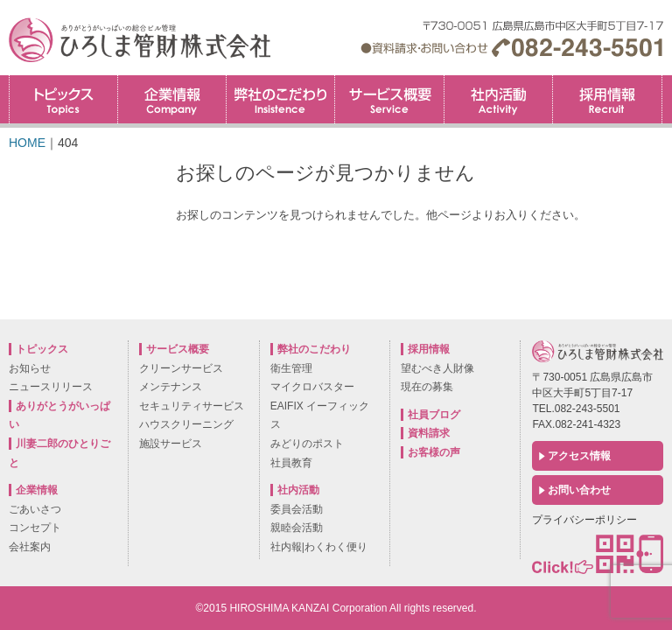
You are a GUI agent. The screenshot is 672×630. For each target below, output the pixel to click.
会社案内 (30, 547)
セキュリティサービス (192, 406)
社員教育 (291, 463)
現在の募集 (427, 387)
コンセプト (35, 528)
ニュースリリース (51, 387)
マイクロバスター (312, 387)
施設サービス (171, 444)
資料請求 (429, 433)
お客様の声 (434, 452)
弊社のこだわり (280, 99)
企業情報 (172, 99)
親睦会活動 (297, 528)
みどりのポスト (307, 444)
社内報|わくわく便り (319, 547)
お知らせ (30, 368)
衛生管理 (291, 368)
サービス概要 (389, 99)
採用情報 (662, 81)
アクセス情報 (579, 456)
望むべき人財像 (437, 368)
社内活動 (498, 99)
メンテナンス (171, 387)
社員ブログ (434, 415)
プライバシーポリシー (584, 520)
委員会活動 (297, 509)
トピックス (63, 99)
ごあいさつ (35, 509)
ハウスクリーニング (186, 424)
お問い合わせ (579, 490)
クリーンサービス (181, 368)
